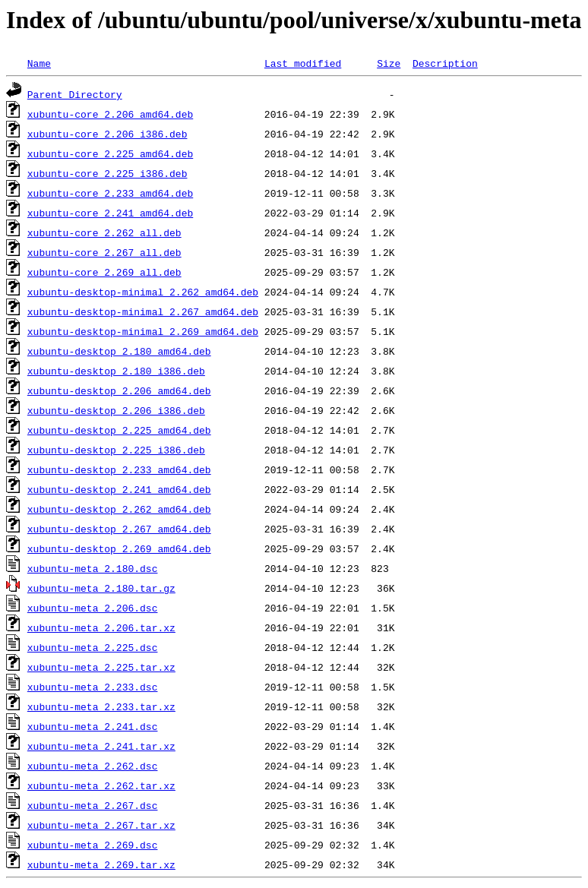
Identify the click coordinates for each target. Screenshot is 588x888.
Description (445, 63)
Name (39, 63)
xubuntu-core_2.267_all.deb (104, 252)
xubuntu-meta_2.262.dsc (93, 766)
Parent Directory (75, 94)
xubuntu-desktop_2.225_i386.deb (116, 450)
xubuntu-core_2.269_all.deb (104, 272)
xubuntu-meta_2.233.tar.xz (101, 706)
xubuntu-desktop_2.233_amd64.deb (119, 469)
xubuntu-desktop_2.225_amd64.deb (119, 430)
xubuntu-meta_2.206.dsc (93, 608)
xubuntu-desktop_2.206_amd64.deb (119, 390)
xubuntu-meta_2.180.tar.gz (101, 588)
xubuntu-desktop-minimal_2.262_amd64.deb (143, 292)
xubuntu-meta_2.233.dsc (93, 687)
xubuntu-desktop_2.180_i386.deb (116, 371)
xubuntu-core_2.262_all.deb (104, 232)
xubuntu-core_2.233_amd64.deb (110, 193)
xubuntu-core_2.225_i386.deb (107, 173)
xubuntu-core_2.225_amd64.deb (110, 153)
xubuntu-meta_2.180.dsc (93, 568)
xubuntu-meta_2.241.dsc (93, 726)
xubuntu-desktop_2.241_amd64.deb (119, 489)
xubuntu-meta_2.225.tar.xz (101, 667)
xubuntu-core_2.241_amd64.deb (110, 213)
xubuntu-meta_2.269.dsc (93, 845)
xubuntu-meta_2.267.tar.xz (101, 825)
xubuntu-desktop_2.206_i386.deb (116, 410)
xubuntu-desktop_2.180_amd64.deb (119, 351)
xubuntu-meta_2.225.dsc (93, 647)
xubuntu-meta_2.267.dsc (93, 805)
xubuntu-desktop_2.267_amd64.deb (119, 529)
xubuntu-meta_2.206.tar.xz (101, 627)
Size (389, 63)
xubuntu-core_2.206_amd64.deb (110, 114)
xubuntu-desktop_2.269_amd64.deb (119, 548)
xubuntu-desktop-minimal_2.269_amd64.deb (143, 331)
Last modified (303, 63)
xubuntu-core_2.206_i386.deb (107, 134)
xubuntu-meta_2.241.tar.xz (101, 746)
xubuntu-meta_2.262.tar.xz (101, 785)
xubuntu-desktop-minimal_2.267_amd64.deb (143, 311)
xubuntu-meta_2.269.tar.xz (101, 864)
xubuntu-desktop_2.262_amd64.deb (119, 509)
